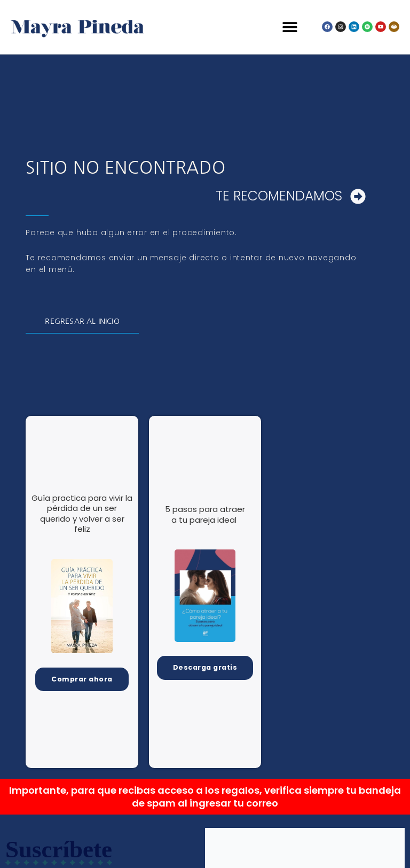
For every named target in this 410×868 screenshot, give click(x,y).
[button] (290, 27)
